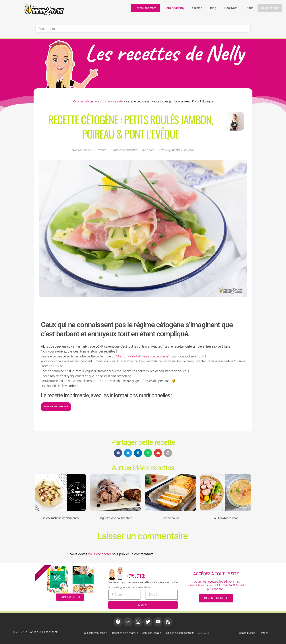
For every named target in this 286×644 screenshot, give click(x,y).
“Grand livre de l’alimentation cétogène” (142, 356)
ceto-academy (174, 8)
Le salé (118, 101)
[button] (118, 453)
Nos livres (231, 8)
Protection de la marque (124, 633)
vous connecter (99, 554)
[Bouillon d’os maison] (225, 493)
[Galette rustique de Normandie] (61, 493)
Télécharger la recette (56, 407)
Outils (249, 8)
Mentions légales (151, 633)
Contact (263, 633)
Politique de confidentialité (179, 633)
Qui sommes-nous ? (95, 633)
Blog (213, 8)
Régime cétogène (85, 101)
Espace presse (247, 633)
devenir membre (216, 598)
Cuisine (197, 8)
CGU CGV (203, 633)
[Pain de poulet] (170, 493)
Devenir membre (145, 8)
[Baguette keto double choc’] (116, 493)
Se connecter (270, 8)
